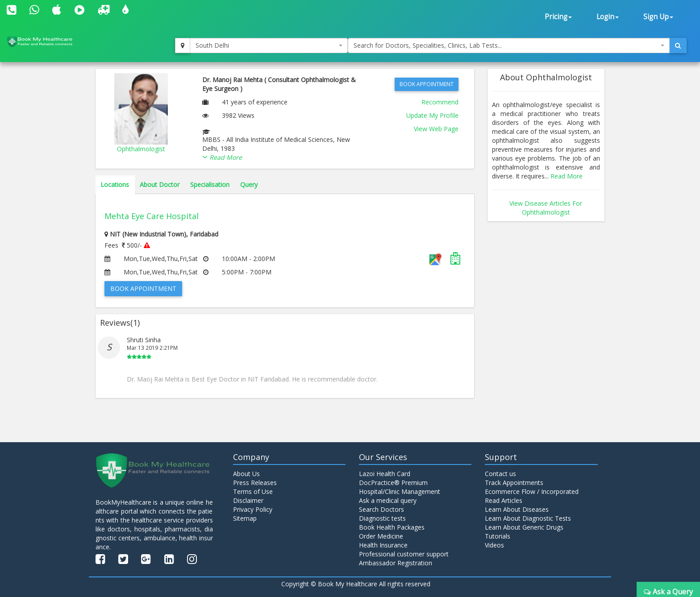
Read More (567, 176)
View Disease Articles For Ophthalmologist (546, 208)
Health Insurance (383, 545)
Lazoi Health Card (385, 474)
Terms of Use (253, 491)
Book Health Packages (392, 527)
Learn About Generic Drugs (524, 527)
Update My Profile (432, 115)
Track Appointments (514, 483)
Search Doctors (381, 509)
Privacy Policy (253, 509)
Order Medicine (381, 536)
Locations (115, 184)
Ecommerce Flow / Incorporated (532, 491)
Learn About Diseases (517, 509)
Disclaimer (248, 500)
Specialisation (210, 184)
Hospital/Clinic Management (400, 491)
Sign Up (658, 17)
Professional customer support (404, 554)
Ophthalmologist (141, 149)
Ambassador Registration (396, 563)
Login (608, 17)
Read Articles (504, 500)
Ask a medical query (388, 500)
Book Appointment (427, 84)
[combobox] (269, 46)
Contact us (500, 474)
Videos (494, 545)
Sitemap (245, 518)
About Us (246, 474)
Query (249, 184)
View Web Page (436, 129)
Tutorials (498, 536)
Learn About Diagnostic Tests (528, 518)
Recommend (440, 102)
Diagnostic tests (382, 518)
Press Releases (255, 483)
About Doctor (160, 184)
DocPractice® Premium (393, 483)
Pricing (558, 17)
